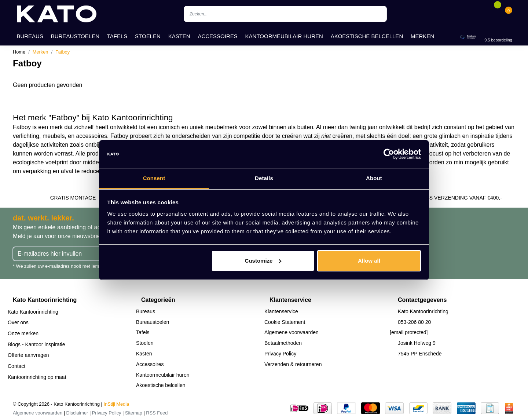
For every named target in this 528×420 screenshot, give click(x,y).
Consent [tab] (154, 178)
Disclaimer (77, 413)
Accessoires (217, 36)
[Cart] (509, 14)
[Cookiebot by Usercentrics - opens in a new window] (389, 154)
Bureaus (30, 36)
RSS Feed (157, 413)
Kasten (179, 36)
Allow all (369, 261)
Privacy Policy (280, 354)
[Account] (486, 14)
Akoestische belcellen (367, 36)
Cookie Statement (285, 322)
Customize (263, 261)
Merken (422, 36)
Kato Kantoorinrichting (33, 312)
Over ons (18, 322)
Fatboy (63, 52)
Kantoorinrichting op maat (37, 377)
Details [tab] (264, 178)
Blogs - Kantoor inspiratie (36, 344)
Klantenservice (281, 311)
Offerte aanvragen (28, 355)
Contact (16, 366)
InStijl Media (117, 404)
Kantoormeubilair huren (284, 36)
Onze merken (23, 333)
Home (19, 52)
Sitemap (134, 413)
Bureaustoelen (75, 36)
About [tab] (374, 178)
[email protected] (409, 332)
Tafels (117, 36)
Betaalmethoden (283, 343)
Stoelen (148, 36)
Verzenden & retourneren (293, 364)
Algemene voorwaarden (291, 332)
